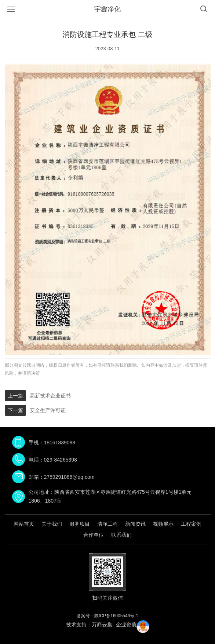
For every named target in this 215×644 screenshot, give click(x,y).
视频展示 (163, 524)
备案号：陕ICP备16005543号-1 (107, 616)
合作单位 (94, 535)
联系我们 (121, 535)
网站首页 (24, 524)
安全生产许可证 (48, 410)
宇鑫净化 (107, 9)
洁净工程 (107, 524)
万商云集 (102, 625)
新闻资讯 (135, 524)
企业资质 (126, 625)
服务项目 (80, 524)
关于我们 (52, 524)
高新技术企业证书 (50, 396)
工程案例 (191, 524)
